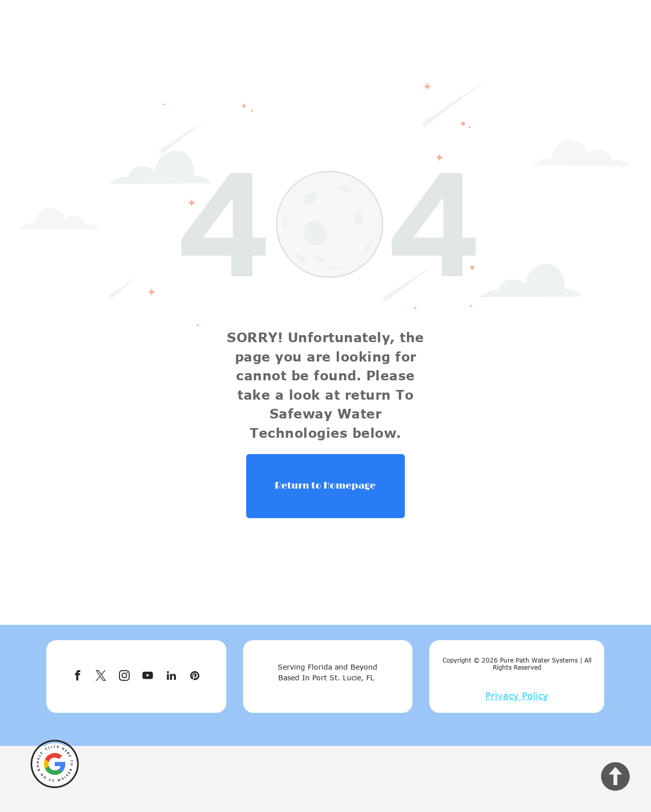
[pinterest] (195, 677)
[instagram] (124, 677)
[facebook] (78, 677)
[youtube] (148, 677)
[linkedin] (171, 677)
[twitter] (101, 677)
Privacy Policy (517, 696)
